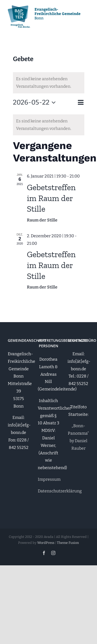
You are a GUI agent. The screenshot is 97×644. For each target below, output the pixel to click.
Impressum (49, 479)
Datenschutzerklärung (60, 491)
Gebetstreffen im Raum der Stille (51, 198)
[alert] (49, 83)
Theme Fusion (68, 543)
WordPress (46, 543)
